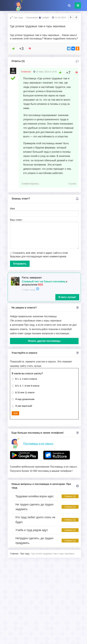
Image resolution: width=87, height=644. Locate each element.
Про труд (18, 18)
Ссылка (72, 184)
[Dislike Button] (29, 48)
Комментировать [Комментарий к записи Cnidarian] (30, 184)
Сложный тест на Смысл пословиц (44, 281)
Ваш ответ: (16, 220)
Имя (12, 209)
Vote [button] (15, 413)
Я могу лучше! (67, 297)
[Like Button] (12, 48)
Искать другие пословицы (44, 341)
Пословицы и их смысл (38, 444)
